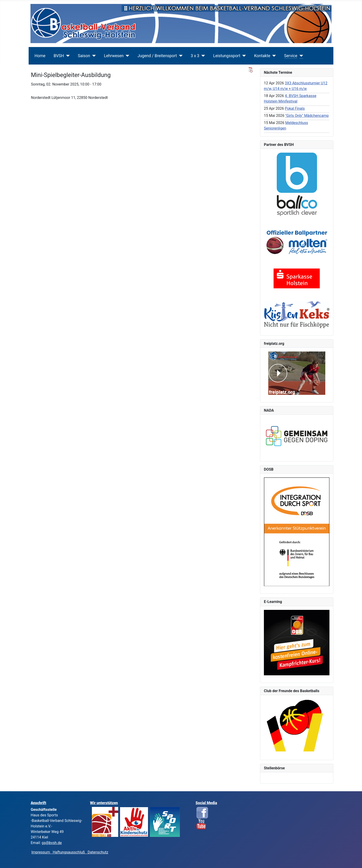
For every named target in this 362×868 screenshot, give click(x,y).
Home (40, 56)
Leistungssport (227, 56)
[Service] (300, 56)
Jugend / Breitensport (157, 56)
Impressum (42, 852)
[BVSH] (67, 56)
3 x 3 (195, 56)
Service (291, 56)
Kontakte (262, 56)
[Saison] (93, 56)
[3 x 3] (202, 56)
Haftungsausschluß (69, 852)
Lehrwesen (114, 56)
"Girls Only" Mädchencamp (307, 116)
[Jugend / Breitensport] (180, 56)
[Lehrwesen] (126, 56)
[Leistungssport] (243, 56)
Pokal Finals (295, 108)
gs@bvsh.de (52, 843)
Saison (84, 56)
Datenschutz (98, 852)
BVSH (59, 56)
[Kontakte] (273, 56)
